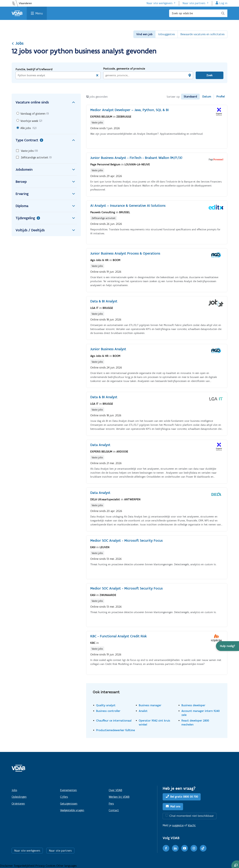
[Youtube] (185, 848)
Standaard (190, 96)
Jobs (18, 43)
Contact (114, 810)
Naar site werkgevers (159, 3)
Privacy (40, 866)
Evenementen (68, 790)
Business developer (193, 705)
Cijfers (64, 797)
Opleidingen (19, 797)
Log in (223, 3)
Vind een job (144, 34)
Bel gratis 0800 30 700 (184, 797)
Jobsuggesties (166, 34)
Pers (111, 804)
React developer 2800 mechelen (195, 722)
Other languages (66, 866)
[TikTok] (203, 848)
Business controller (108, 711)
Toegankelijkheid (25, 866)
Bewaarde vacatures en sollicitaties (202, 34)
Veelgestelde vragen (72, 810)
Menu (39, 13)
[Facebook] (166, 848)
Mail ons (175, 806)
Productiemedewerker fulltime (116, 730)
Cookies (51, 866)
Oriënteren (18, 804)
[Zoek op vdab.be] (198, 13)
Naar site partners (194, 3)
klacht (192, 825)
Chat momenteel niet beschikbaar (192, 816)
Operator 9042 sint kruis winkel (154, 722)
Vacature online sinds (46, 102)
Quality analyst (106, 705)
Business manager (150, 705)
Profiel (221, 96)
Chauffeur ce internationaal (114, 720)
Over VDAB (115, 790)
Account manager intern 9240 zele (200, 713)
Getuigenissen (69, 804)
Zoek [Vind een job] (210, 75)
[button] (227, 646)
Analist (143, 711)
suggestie (178, 825)
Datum (207, 96)
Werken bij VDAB (119, 797)
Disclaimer (7, 866)
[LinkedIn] (175, 848)
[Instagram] (194, 848)
